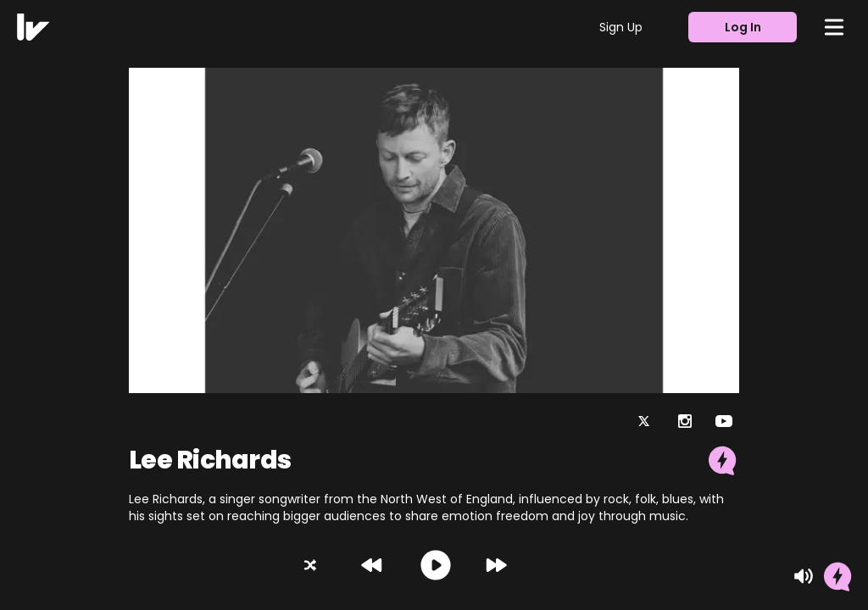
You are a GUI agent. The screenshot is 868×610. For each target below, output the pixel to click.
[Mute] (804, 576)
